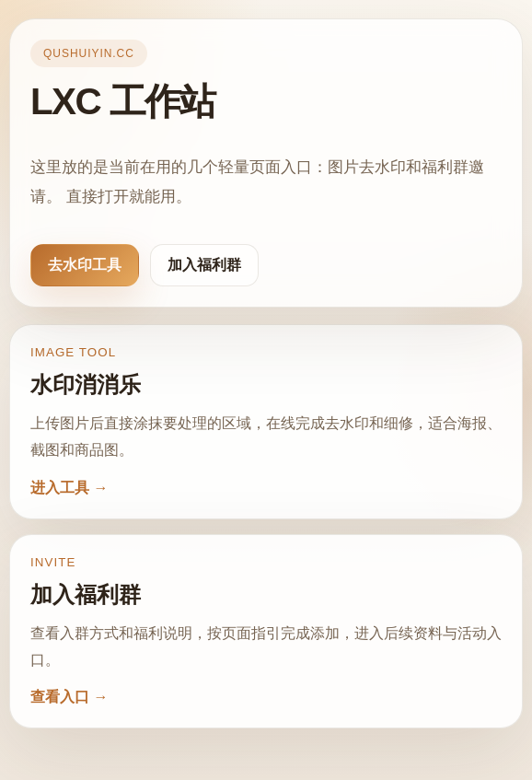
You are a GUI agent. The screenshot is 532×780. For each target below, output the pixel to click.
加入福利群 (204, 265)
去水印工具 (85, 265)
